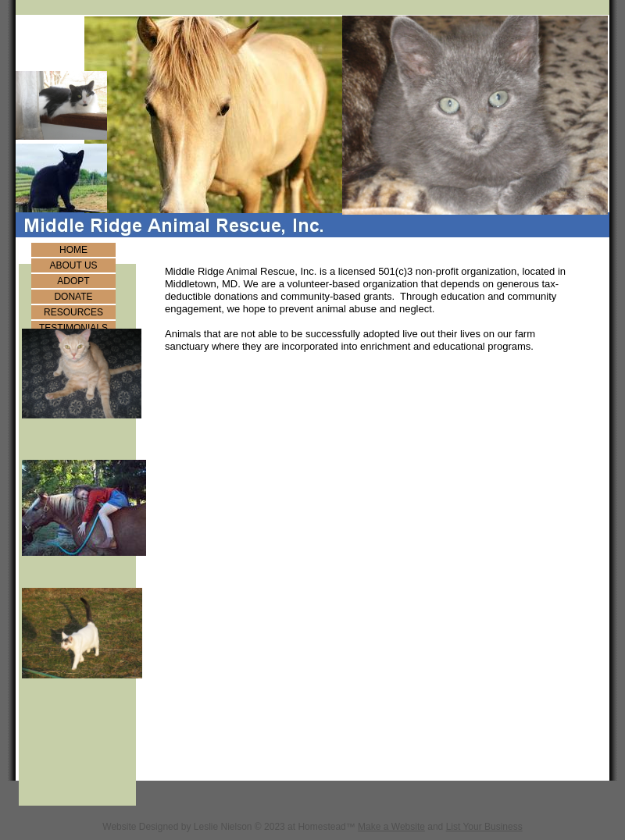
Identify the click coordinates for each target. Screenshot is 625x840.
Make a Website (391, 827)
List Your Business (484, 827)
